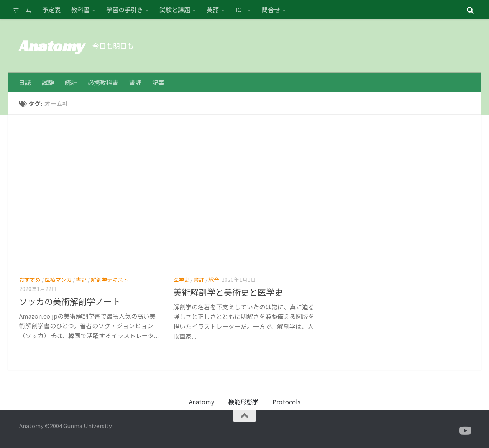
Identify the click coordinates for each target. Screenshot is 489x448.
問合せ (271, 10)
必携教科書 (103, 82)
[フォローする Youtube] (464, 431)
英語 (213, 10)
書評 (135, 82)
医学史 (181, 280)
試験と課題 (175, 10)
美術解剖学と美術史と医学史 (228, 292)
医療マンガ (58, 280)
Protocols (286, 402)
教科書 (80, 10)
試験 (48, 82)
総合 (214, 280)
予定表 (51, 10)
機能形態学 (243, 402)
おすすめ (30, 280)
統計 (71, 82)
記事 (158, 82)
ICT (240, 10)
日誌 (25, 82)
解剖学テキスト (110, 280)
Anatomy (52, 46)
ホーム (22, 10)
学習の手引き (125, 10)
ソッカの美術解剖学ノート (70, 301)
